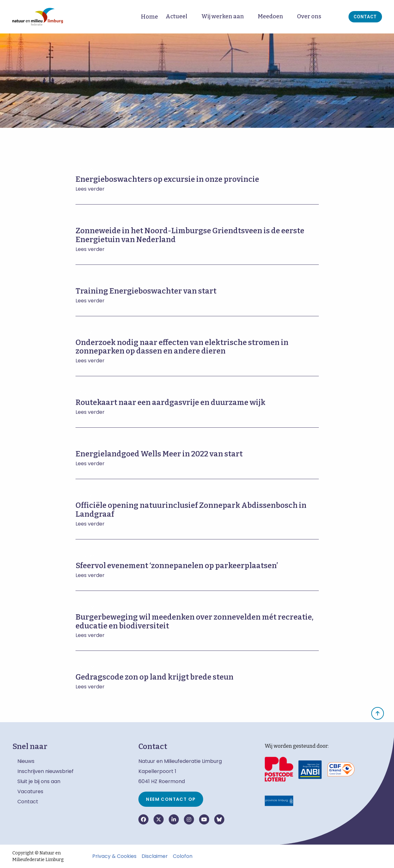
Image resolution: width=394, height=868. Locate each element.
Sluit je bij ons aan (39, 782)
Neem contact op (171, 799)
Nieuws (26, 761)
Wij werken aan (223, 16)
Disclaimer (155, 856)
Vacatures (30, 792)
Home (149, 17)
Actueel (176, 16)
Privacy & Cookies (114, 856)
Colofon (183, 856)
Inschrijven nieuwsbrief (45, 771)
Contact (365, 17)
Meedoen (270, 16)
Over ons (309, 16)
